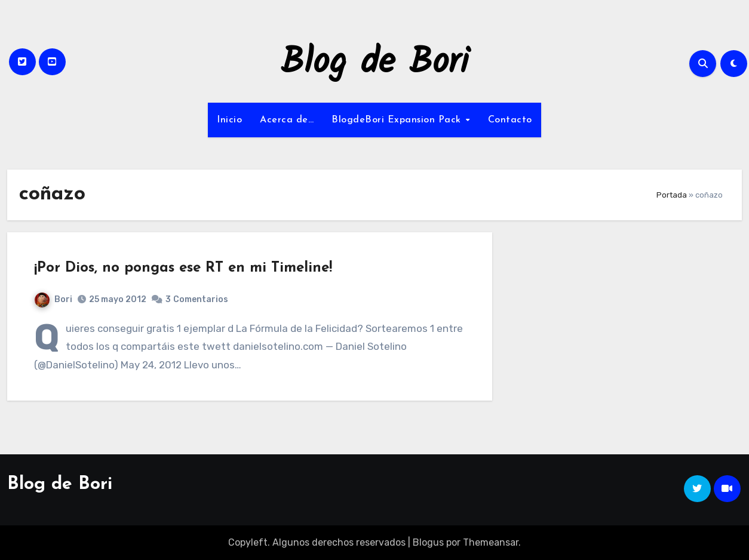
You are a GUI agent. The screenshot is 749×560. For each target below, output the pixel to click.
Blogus (428, 542)
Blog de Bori (375, 63)
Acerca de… (287, 120)
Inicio (229, 120)
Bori (53, 299)
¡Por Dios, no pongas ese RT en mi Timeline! (183, 268)
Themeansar (491, 542)
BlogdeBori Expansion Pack (398, 120)
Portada (672, 195)
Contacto (510, 120)
